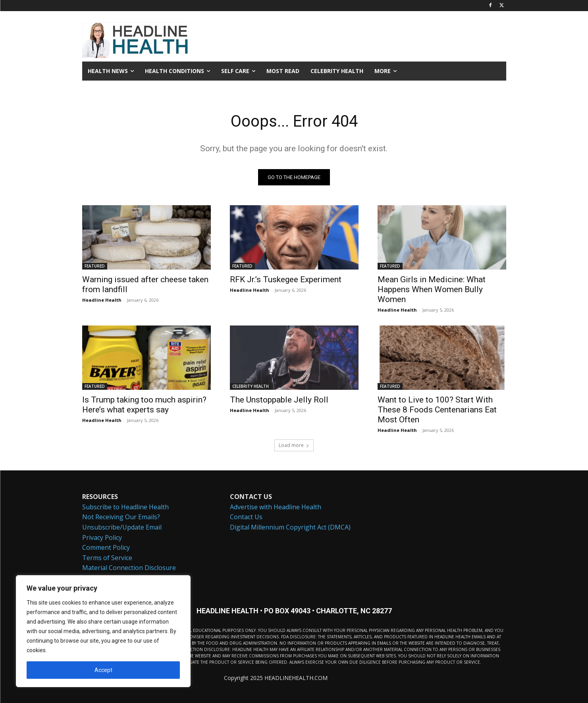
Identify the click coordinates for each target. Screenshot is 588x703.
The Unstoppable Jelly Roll (279, 400)
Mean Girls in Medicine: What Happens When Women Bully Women (432, 289)
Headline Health (102, 300)
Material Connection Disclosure (129, 568)
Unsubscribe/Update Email (122, 527)
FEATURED (95, 266)
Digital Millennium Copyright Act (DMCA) (290, 527)
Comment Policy (106, 547)
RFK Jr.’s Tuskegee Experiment (286, 279)
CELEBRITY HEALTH (251, 386)
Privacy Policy (102, 537)
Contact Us (246, 517)
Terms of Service (107, 557)
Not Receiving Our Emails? (121, 517)
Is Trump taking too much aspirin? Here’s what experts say (144, 405)
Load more (294, 445)
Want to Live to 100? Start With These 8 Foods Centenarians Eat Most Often (437, 410)
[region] (103, 631)
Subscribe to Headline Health (125, 507)
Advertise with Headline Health (276, 507)
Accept (103, 670)
